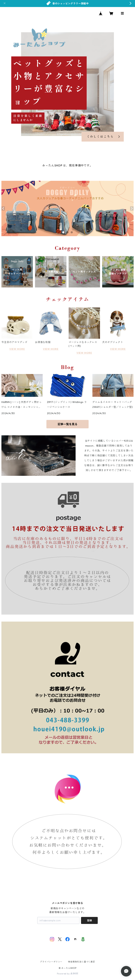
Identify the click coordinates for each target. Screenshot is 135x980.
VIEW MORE (17, 349)
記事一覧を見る (67, 424)
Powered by (68, 974)
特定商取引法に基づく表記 (82, 962)
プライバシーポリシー (51, 962)
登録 (89, 920)
